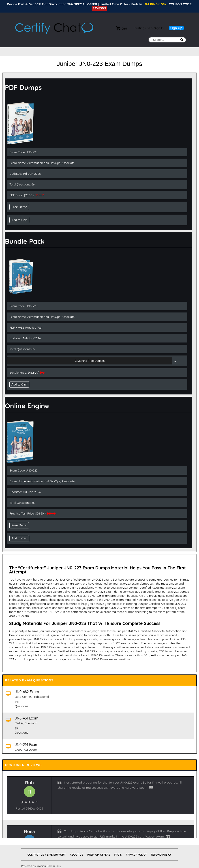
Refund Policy (161, 855)
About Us (76, 855)
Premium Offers (99, 855)
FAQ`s (118, 855)
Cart (122, 28)
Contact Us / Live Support (47, 855)
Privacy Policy (136, 855)
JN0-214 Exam (27, 745)
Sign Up (176, 28)
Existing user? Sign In (149, 28)
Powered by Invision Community (41, 866)
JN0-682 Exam (27, 692)
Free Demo (19, 207)
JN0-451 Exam (27, 718)
